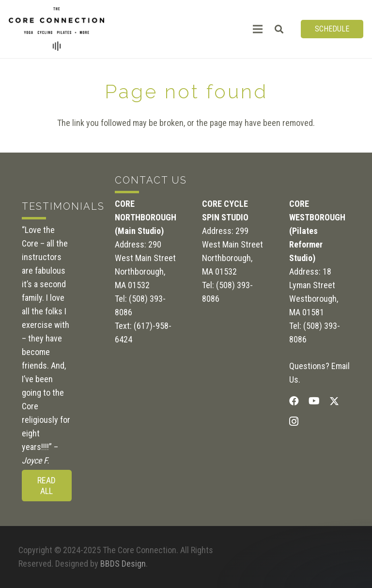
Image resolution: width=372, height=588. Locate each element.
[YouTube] (314, 401)
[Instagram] (294, 421)
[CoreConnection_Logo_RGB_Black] (56, 29)
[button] (279, 29)
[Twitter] (334, 401)
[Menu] (258, 29)
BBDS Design (123, 564)
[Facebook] (294, 401)
